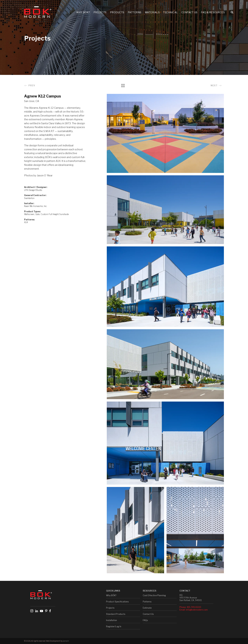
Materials (152, 12)
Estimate (147, 608)
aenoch (66, 641)
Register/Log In (114, 626)
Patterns (135, 12)
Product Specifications (117, 602)
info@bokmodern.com (197, 610)
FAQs (145, 620)
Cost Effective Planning (154, 595)
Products (117, 12)
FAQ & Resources (213, 12)
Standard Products (116, 614)
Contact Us (189, 12)
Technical (170, 12)
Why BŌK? (83, 12)
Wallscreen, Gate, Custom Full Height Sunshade (46, 214)
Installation (112, 620)
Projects (100, 12)
